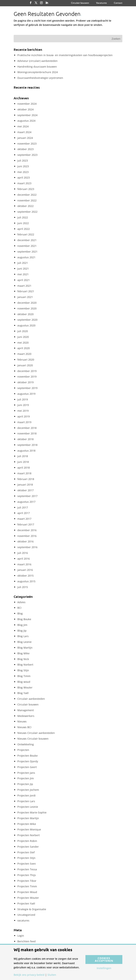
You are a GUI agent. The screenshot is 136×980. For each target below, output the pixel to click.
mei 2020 (23, 343)
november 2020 (27, 308)
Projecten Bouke (27, 756)
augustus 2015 (26, 581)
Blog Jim (22, 625)
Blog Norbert (25, 665)
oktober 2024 (25, 109)
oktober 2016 (25, 541)
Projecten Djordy (28, 761)
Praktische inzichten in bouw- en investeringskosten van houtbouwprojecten (65, 55)
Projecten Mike (27, 824)
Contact (118, 3)
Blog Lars (23, 636)
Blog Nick (23, 659)
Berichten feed (26, 941)
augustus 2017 (26, 502)
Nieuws (22, 721)
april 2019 (24, 416)
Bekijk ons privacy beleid (29, 975)
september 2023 (27, 155)
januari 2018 (25, 485)
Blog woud (24, 682)
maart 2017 (24, 519)
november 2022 (27, 200)
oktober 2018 (25, 439)
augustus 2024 (26, 121)
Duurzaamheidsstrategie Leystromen (40, 78)
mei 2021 (23, 274)
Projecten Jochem (28, 790)
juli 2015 (23, 587)
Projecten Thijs (27, 875)
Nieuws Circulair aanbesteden (36, 733)
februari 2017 (26, 524)
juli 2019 (23, 399)
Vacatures (101, 3)
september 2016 (27, 547)
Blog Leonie (24, 642)
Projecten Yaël (26, 903)
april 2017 (24, 513)
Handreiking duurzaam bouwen (37, 67)
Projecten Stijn (26, 858)
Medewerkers (26, 716)
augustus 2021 (26, 257)
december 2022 (27, 195)
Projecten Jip (25, 784)
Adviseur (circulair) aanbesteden (37, 61)
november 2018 (27, 433)
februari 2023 (26, 189)
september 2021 (27, 252)
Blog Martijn (25, 648)
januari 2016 (25, 570)
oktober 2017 (25, 490)
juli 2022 (23, 217)
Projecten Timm (27, 886)
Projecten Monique (29, 829)
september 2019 (27, 388)
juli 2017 (23, 507)
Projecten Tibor (27, 881)
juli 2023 (23, 161)
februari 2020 (26, 360)
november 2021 (27, 246)
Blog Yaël (23, 693)
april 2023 (24, 178)
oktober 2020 (25, 314)
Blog (20, 613)
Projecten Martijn (28, 818)
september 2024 (27, 115)
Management (26, 710)
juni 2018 (23, 462)
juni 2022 (23, 223)
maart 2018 (24, 473)
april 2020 (24, 348)
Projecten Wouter (28, 898)
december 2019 (27, 371)
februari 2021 (26, 291)
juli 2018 (23, 456)
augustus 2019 (26, 394)
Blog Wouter (25, 687)
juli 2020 (23, 331)
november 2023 (27, 144)
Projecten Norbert (29, 835)
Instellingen (104, 968)
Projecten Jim (26, 778)
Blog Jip (22, 631)
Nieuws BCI (24, 727)
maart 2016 (24, 564)
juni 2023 (23, 166)
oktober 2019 (25, 382)
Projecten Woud (27, 892)
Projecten (23, 750)
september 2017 (27, 496)
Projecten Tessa (27, 869)
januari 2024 (25, 138)
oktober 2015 (25, 576)
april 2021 (24, 280)
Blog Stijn (23, 670)
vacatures (23, 920)
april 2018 (24, 468)
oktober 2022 (25, 206)
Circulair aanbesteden (31, 699)
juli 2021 (23, 263)
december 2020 (27, 303)
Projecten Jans (26, 773)
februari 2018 (26, 479)
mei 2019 (23, 411)
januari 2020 (25, 365)
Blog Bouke (24, 619)
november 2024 (27, 104)
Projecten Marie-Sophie (32, 812)
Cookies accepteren (104, 959)
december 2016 (27, 530)
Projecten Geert (27, 767)
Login (21, 936)
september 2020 (27, 320)
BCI (19, 608)
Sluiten (52, 975)
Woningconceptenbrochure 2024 (38, 72)
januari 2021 (25, 297)
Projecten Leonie (28, 807)
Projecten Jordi (26, 795)
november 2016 (27, 536)
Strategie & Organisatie (32, 909)
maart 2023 (24, 183)
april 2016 (24, 559)
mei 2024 (23, 126)
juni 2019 (23, 405)
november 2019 (27, 377)
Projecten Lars (26, 801)
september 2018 (27, 445)
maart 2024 (24, 132)
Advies (21, 602)
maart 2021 (24, 286)
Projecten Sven (27, 864)
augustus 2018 (26, 451)
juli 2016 (23, 553)
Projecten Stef (26, 852)
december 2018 (27, 428)
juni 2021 (23, 269)
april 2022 (24, 229)
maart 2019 (24, 422)
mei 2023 (23, 172)
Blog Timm (24, 676)
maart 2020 (24, 354)
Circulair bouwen (80, 3)
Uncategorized (26, 915)
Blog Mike (23, 653)
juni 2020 (23, 337)
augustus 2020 (26, 325)
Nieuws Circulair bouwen (33, 739)
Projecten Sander (28, 847)
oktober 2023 (25, 149)
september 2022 (27, 212)
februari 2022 (26, 234)
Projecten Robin (27, 841)
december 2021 (27, 240)
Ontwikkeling (26, 744)
